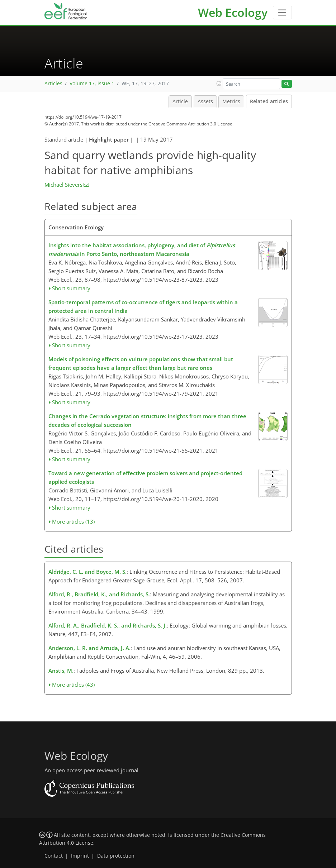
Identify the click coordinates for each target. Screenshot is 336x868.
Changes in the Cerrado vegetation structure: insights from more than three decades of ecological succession (147, 420)
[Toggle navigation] (282, 13)
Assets (205, 101)
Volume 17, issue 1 (92, 84)
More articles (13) (73, 521)
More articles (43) (73, 685)
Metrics (231, 101)
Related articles (269, 101)
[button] (219, 84)
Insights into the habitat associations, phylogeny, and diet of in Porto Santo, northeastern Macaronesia (142, 249)
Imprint (80, 856)
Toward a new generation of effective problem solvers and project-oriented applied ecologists (145, 477)
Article (180, 101)
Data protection (116, 856)
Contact (54, 856)
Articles (53, 84)
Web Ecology (233, 12)
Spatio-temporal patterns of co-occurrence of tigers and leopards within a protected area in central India (143, 306)
